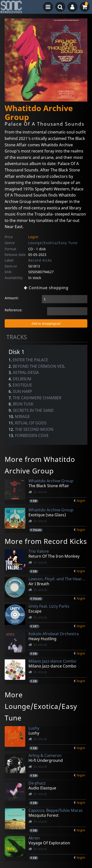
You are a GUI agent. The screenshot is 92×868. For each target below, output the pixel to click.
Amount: (12, 298)
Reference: (13, 310)
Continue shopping (46, 288)
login (81, 501)
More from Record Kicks (46, 541)
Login (33, 237)
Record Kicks (40, 260)
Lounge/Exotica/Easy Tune (53, 243)
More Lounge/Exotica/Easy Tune (41, 706)
